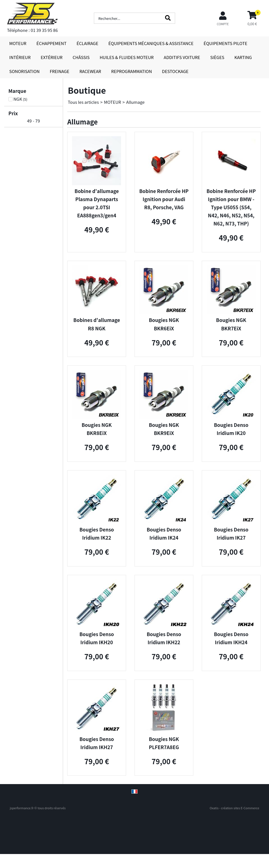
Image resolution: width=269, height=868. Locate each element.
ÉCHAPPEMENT (51, 43)
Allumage (135, 102)
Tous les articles (83, 102)
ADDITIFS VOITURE (182, 57)
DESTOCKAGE (175, 71)
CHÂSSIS (81, 57)
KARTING (243, 57)
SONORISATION (24, 71)
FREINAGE (59, 71)
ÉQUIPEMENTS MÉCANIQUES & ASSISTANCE (151, 43)
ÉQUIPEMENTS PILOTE (226, 43)
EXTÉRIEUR (52, 57)
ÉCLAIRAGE (87, 43)
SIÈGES (217, 57)
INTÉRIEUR (20, 57)
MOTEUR (18, 43)
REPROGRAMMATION (132, 71)
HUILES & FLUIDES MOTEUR (127, 57)
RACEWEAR (90, 71)
